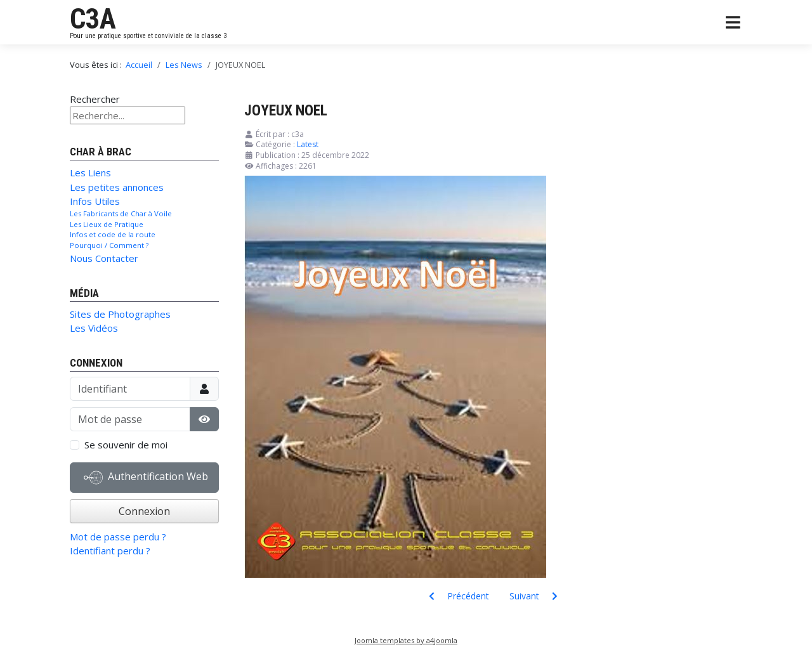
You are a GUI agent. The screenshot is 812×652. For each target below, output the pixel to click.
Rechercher (95, 99)
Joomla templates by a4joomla (406, 640)
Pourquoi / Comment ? (109, 245)
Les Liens (90, 173)
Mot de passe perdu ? (118, 537)
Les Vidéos (94, 328)
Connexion (144, 511)
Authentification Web (146, 478)
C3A (93, 19)
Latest (308, 144)
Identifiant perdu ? (110, 551)
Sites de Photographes (120, 314)
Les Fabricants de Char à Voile (121, 213)
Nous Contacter (104, 258)
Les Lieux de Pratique (107, 224)
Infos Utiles (95, 201)
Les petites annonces (117, 187)
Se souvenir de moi (126, 445)
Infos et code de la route (113, 234)
